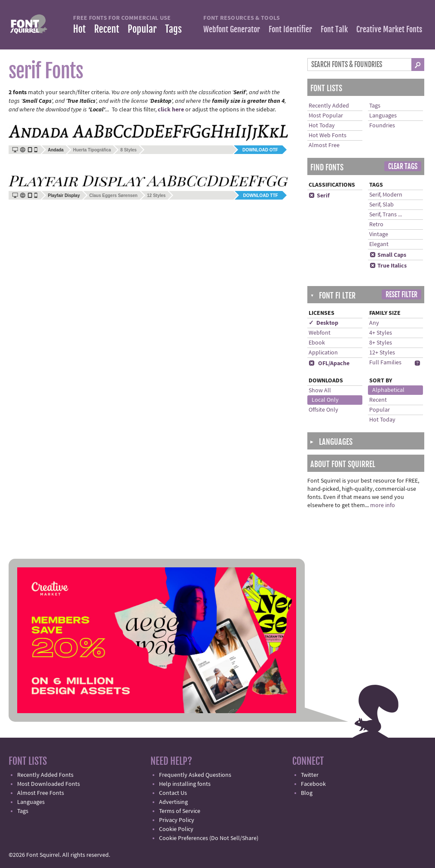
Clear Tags (403, 166)
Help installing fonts (185, 784)
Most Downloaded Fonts (49, 784)
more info (383, 505)
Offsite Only (323, 410)
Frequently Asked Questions (195, 775)
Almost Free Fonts (41, 793)
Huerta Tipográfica (92, 150)
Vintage (379, 234)
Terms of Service (180, 811)
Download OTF (260, 150)
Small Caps (388, 255)
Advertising (173, 802)
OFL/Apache (329, 363)
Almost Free (324, 145)
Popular (142, 29)
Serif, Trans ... (386, 215)
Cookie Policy (176, 829)
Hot (79, 29)
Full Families (385, 363)
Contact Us (173, 793)
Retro (376, 225)
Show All (320, 391)
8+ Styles (381, 343)
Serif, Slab (381, 205)
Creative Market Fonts (389, 29)
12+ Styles (382, 353)
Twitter (310, 775)
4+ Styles (381, 333)
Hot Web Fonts (328, 135)
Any (374, 323)
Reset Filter (401, 295)
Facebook (313, 784)
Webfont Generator (232, 29)
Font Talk (334, 29)
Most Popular (326, 116)
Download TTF (261, 195)
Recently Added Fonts (45, 775)
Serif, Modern (386, 195)
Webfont (320, 333)
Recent (107, 29)
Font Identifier (290, 29)
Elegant (379, 244)
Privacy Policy (177, 820)
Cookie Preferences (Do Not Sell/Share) (209, 838)
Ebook (317, 343)
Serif (319, 196)
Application (323, 353)
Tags (173, 29)
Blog (307, 793)
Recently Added (329, 106)
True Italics (388, 266)
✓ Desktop (323, 323)
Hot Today (322, 126)
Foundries (382, 126)
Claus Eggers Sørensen (113, 195)
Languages (383, 116)
